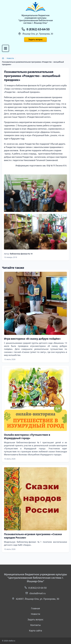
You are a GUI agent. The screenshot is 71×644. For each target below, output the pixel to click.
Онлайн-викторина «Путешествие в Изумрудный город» (27, 436)
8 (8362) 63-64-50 (38, 588)
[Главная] (3, 58)
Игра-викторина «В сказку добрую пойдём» (32, 339)
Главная (35, 608)
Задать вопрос (35, 39)
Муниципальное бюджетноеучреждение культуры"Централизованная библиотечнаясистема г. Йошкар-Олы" (36, 19)
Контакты (35, 625)
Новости (10, 58)
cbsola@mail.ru (38, 593)
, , (38, 599)
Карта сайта (35, 631)
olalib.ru (12, 641)
